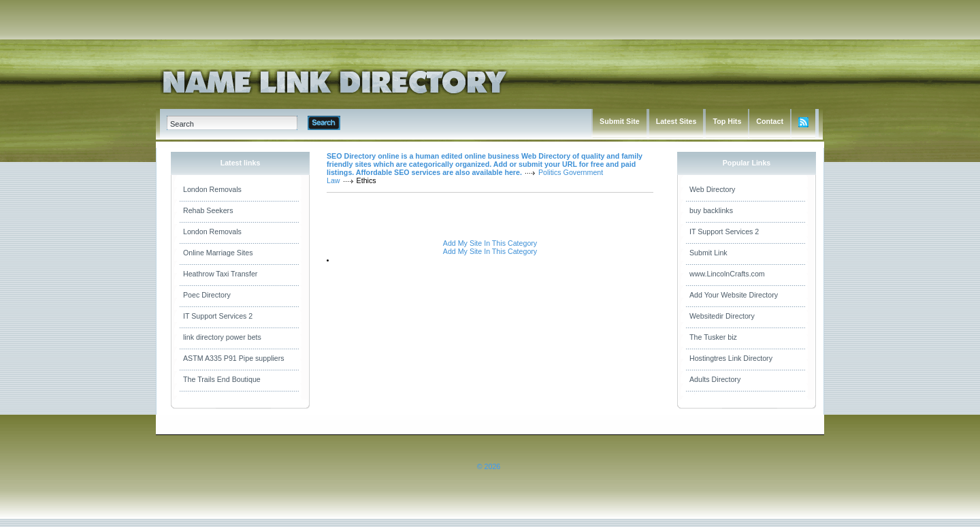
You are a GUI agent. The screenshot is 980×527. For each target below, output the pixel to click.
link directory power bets (222, 337)
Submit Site (620, 121)
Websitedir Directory (722, 316)
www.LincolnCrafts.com (727, 274)
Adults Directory (715, 379)
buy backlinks (711, 210)
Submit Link (708, 253)
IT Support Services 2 (218, 316)
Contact (770, 121)
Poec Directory (207, 295)
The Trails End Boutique (222, 379)
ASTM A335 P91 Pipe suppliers (234, 358)
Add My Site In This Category (490, 243)
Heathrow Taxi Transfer (220, 274)
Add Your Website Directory (734, 295)
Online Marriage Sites (218, 253)
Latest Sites (676, 121)
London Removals (212, 189)
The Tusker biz (713, 337)
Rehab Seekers (208, 210)
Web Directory (712, 189)
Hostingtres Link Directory (731, 358)
